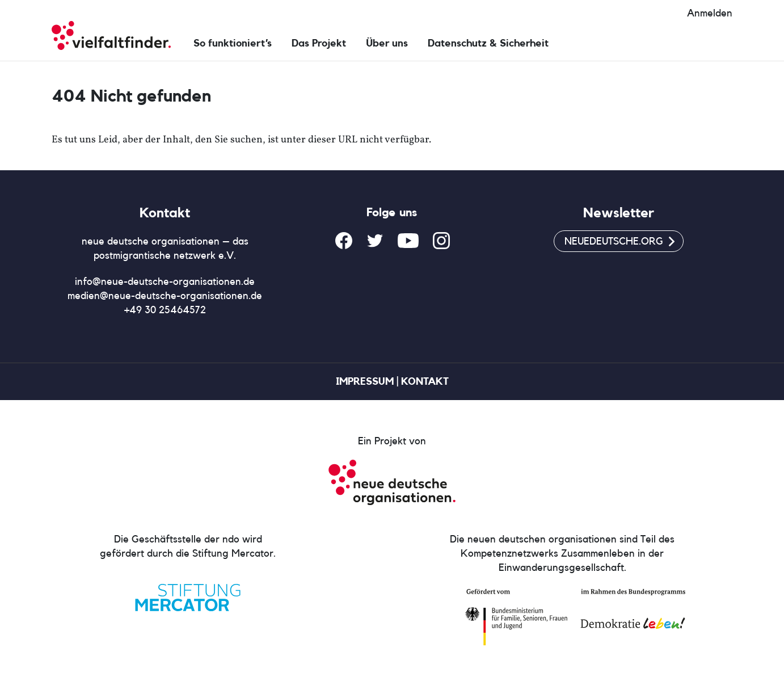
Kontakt (425, 381)
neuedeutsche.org (614, 241)
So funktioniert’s (233, 43)
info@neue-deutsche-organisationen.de (165, 281)
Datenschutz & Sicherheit (488, 43)
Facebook (344, 241)
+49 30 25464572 (165, 310)
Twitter (375, 241)
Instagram (441, 241)
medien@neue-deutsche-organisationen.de (165, 296)
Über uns (387, 43)
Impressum (365, 381)
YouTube (408, 241)
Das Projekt (319, 43)
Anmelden (710, 13)
